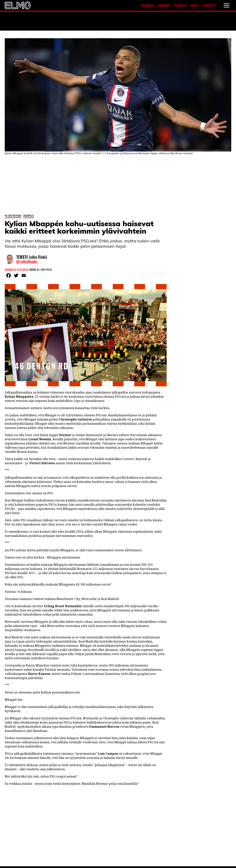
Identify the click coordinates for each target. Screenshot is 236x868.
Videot (195, 6)
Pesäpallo (181, 6)
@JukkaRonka (27, 262)
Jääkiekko (164, 6)
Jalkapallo (147, 6)
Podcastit (209, 6)
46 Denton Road (13, 215)
